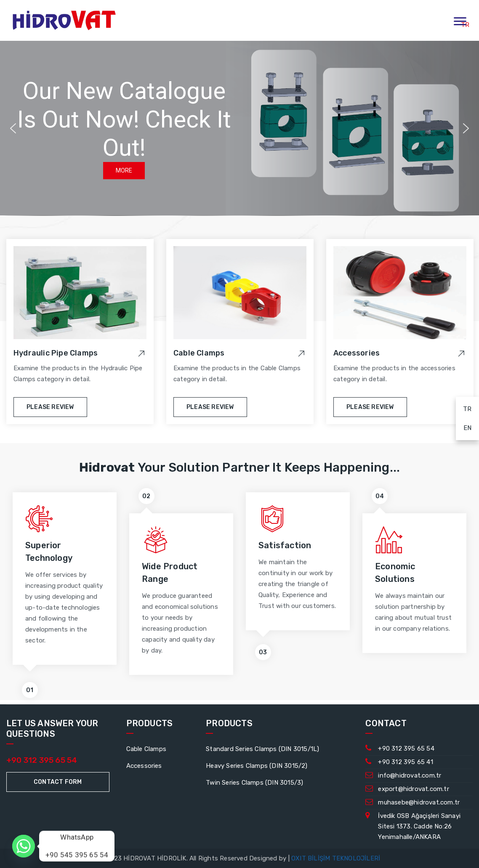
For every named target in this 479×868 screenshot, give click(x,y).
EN (464, 426)
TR (464, 407)
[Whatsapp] (24, 846)
